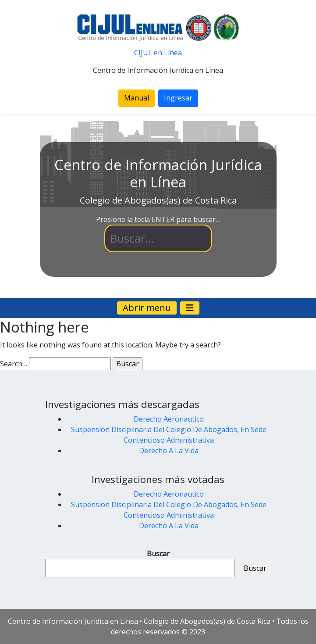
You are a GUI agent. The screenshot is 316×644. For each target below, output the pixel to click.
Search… (14, 364)
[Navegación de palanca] (190, 308)
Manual (137, 98)
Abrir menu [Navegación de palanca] (147, 308)
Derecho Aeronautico (169, 419)
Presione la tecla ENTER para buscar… (158, 219)
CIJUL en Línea (158, 53)
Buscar (158, 554)
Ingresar (178, 98)
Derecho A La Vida (169, 451)
